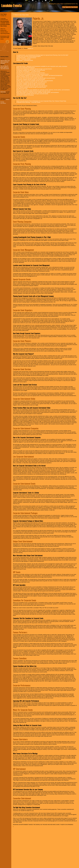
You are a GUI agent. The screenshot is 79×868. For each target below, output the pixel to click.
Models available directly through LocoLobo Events (30, 77)
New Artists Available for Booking (25, 95)
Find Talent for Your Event (70, 7)
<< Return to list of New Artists (21, 15)
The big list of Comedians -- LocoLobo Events (28, 72)
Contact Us (3, 16)
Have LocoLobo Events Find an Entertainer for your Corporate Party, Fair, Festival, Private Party (41, 101)
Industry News (4, 32)
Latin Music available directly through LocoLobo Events (31, 83)
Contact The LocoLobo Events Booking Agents (29, 56)
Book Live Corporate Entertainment (26, 68)
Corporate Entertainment (4, 19)
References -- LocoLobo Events (25, 60)
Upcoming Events (5, 33)
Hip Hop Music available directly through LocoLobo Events (32, 82)
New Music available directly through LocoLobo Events (31, 79)
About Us (3, 29)
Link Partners (3, 103)
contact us (30, 48)
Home (2, 39)
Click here (3, 92)
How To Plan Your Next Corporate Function (5, 62)
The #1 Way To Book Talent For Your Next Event (5, 67)
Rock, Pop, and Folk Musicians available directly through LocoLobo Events (36, 78)
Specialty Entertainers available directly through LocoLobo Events (33, 91)
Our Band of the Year (22, 88)
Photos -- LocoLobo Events (24, 59)
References (3, 30)
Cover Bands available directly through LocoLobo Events (31, 87)
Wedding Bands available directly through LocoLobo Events (32, 86)
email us (8, 99)
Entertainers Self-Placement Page (5, 37)
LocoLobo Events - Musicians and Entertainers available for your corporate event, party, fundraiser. (42, 66)
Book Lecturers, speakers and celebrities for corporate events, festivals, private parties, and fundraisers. (43, 90)
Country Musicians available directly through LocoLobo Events (33, 74)
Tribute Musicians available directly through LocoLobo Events (32, 94)
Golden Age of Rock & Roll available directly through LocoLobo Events (35, 81)
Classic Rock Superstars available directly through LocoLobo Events (34, 69)
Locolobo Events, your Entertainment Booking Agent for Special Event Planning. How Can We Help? (42, 55)
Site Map (2, 102)
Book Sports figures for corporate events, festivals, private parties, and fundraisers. (38, 92)
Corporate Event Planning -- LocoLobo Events (28, 102)
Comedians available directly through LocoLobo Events (31, 70)
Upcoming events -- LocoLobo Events (26, 58)
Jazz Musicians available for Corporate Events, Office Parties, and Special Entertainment (39, 75)
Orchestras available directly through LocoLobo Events (31, 85)
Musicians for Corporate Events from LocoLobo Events (31, 73)
